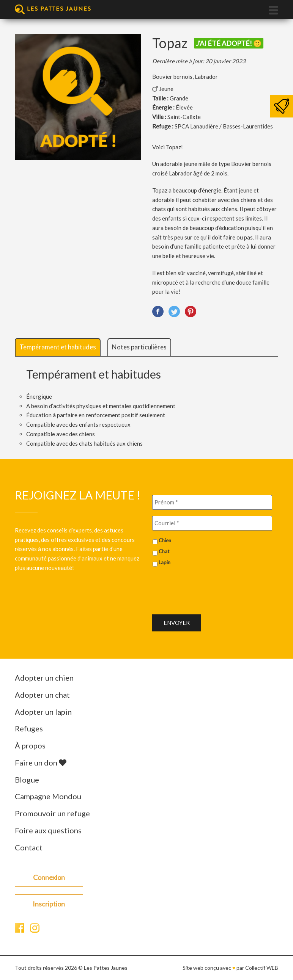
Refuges (29, 728)
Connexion (49, 877)
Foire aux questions (48, 830)
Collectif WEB (262, 968)
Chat (164, 551)
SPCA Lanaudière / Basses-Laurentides (224, 126)
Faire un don (41, 762)
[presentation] (210, 587)
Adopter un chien (44, 678)
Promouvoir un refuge (52, 813)
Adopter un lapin (43, 712)
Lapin (165, 562)
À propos (30, 745)
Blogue (27, 780)
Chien (165, 540)
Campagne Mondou (48, 796)
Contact (29, 847)
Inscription (49, 904)
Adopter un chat (42, 695)
